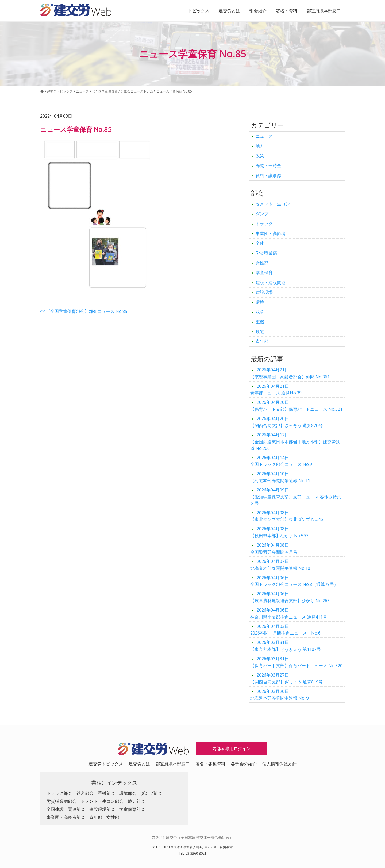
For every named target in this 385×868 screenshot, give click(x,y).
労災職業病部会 (61, 801)
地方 (260, 146)
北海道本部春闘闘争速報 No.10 (280, 565)
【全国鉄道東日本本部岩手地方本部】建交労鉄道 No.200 (295, 441)
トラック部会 (59, 793)
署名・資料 (287, 11)
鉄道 (260, 332)
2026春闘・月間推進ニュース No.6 (285, 630)
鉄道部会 (85, 793)
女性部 (262, 263)
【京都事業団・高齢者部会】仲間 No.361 (290, 373)
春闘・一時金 (268, 166)
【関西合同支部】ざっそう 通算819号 (286, 678)
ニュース (264, 136)
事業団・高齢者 (271, 233)
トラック (264, 224)
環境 (260, 302)
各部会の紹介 (244, 764)
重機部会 (106, 793)
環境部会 (128, 793)
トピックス (199, 11)
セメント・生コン (273, 204)
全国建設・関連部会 (66, 809)
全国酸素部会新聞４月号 (274, 548)
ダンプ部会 (151, 793)
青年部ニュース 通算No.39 (276, 390)
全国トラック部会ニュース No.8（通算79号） (294, 581)
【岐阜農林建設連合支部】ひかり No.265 (290, 597)
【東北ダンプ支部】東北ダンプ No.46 (287, 516)
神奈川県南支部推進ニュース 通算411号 (289, 613)
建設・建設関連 (271, 282)
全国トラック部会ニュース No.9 (281, 461)
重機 (260, 322)
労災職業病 (266, 253)
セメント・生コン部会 (102, 801)
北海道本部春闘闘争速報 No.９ (280, 695)
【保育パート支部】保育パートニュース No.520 (296, 662)
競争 (260, 312)
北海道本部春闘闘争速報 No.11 (280, 477)
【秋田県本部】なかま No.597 (279, 532)
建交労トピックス (106, 764)
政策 (260, 156)
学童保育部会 (132, 809)
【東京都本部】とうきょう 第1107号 (286, 646)
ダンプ (262, 214)
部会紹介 (258, 11)
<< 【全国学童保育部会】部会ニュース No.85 (84, 311)
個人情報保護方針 (279, 764)
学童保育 (264, 272)
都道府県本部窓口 (324, 11)
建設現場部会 (102, 809)
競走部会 (136, 801)
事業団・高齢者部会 (66, 817)
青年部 (262, 341)
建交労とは (229, 11)
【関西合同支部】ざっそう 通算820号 (286, 422)
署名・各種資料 (210, 764)
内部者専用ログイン (232, 748)
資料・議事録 (268, 175)
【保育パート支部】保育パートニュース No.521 (296, 406)
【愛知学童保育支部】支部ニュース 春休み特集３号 (296, 497)
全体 (260, 243)
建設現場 (264, 292)
